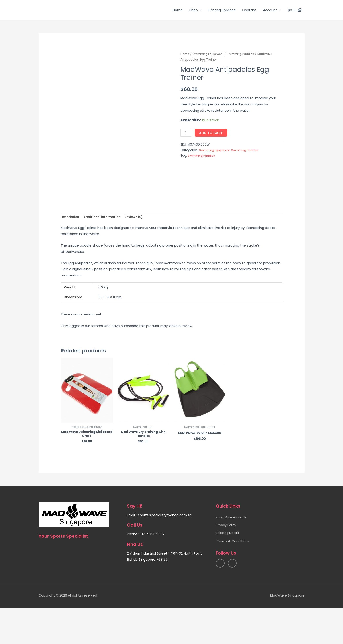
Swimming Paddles (243, 54)
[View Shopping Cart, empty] (295, 10)
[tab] (71, 249)
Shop (194, 10)
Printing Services (222, 10)
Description (71, 248)
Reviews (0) (140, 248)
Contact (249, 10)
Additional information (105, 248)
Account (270, 10)
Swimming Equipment (209, 54)
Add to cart (212, 133)
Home (178, 10)
